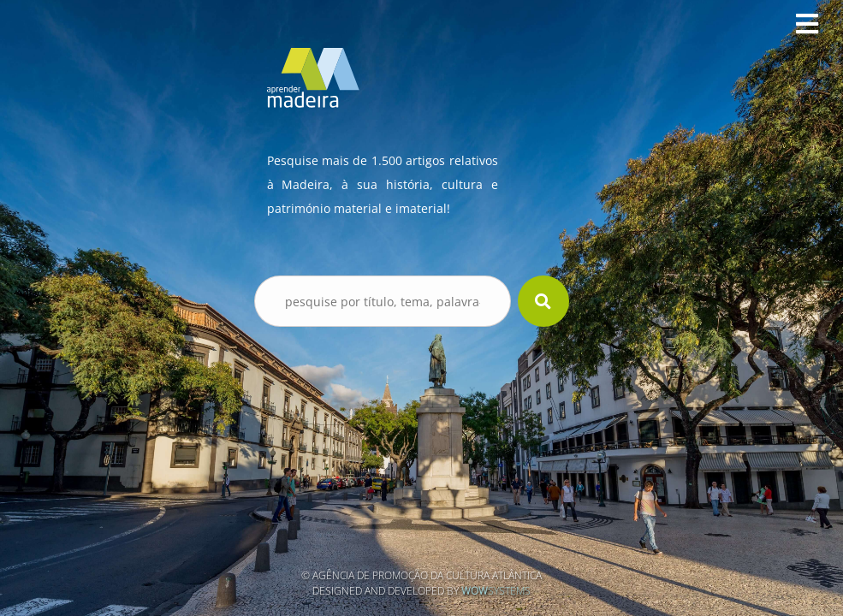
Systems (496, 591)
